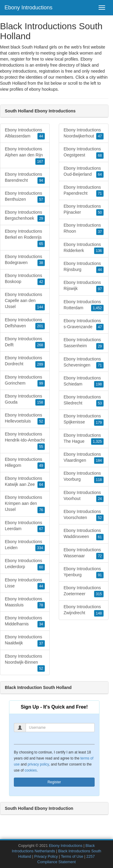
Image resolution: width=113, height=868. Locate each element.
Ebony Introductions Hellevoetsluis (25, 419)
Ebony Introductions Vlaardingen (84, 458)
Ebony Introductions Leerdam (25, 526)
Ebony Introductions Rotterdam (84, 305)
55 (41, 447)
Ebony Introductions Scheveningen (84, 363)
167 (40, 162)
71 (100, 193)
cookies (31, 770)
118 (99, 480)
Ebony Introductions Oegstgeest (84, 153)
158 (40, 402)
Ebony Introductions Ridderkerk (84, 248)
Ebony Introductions (28, 8)
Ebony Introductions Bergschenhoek (25, 216)
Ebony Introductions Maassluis (25, 602)
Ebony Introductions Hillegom (25, 463)
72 (100, 556)
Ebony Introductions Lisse (25, 583)
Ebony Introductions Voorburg (84, 477)
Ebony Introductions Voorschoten (84, 515)
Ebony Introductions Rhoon (84, 229)
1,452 (97, 308)
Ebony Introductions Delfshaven (25, 323)
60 (41, 567)
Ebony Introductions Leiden (25, 545)
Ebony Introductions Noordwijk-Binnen (25, 663)
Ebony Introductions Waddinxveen (84, 534)
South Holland (13, 83)
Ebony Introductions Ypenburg (84, 572)
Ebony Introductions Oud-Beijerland (84, 172)
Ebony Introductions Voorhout (84, 496)
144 (40, 307)
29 (41, 219)
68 (100, 156)
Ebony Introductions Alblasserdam (25, 134)
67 (41, 529)
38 (41, 263)
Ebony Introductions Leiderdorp (25, 564)
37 (41, 643)
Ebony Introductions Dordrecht (25, 361)
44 (41, 136)
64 (41, 485)
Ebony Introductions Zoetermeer (84, 591)
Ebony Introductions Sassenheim (84, 343)
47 (100, 136)
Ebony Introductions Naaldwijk (25, 640)
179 (99, 423)
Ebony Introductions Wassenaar (84, 553)
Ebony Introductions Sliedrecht (84, 401)
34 (41, 624)
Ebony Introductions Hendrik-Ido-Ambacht (25, 441)
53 (100, 403)
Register (54, 782)
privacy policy (38, 764)
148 (99, 613)
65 (41, 244)
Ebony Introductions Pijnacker (84, 210)
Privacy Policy (46, 857)
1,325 (97, 442)
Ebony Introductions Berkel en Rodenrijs (25, 238)
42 (41, 282)
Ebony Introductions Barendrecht (25, 178)
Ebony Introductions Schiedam (84, 382)
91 (100, 575)
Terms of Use (72, 857)
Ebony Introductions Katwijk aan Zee (25, 482)
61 (100, 537)
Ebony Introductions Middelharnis (25, 621)
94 (41, 181)
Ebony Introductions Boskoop (25, 279)
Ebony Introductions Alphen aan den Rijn (25, 156)
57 (41, 200)
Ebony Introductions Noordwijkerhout (84, 134)
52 (41, 421)
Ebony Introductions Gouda (25, 400)
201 (40, 326)
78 (41, 605)
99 (41, 383)
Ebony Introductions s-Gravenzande (84, 324)
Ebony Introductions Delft (25, 342)
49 (41, 466)
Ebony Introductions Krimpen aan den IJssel (25, 504)
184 (99, 461)
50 (100, 212)
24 (100, 499)
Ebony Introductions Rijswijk (84, 286)
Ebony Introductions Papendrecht (84, 191)
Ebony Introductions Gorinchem (25, 381)
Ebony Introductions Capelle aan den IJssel (25, 301)
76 (41, 510)
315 (99, 594)
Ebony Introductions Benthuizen (25, 197)
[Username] (60, 728)
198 (99, 384)
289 (40, 364)
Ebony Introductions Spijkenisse (84, 420)
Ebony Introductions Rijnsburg (84, 267)
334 (40, 548)
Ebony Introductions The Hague (84, 439)
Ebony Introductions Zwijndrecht (84, 610)
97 (100, 289)
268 (40, 345)
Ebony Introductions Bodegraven (25, 260)
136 (99, 251)
